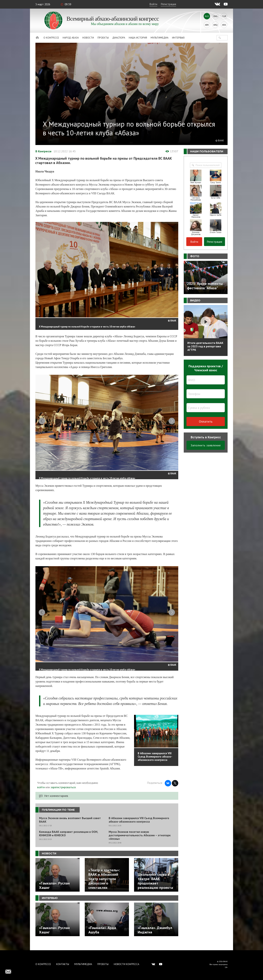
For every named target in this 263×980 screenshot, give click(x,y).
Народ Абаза (71, 38)
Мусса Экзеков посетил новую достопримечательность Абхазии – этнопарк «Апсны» (140, 842)
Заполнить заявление (206, 445)
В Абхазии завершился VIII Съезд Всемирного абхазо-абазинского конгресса (139, 827)
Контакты (63, 964)
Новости (88, 38)
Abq (215, 25)
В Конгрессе (43, 151)
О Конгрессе (51, 38)
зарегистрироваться (63, 794)
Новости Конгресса (126, 964)
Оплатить (206, 421)
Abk (207, 25)
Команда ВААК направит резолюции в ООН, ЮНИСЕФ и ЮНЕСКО (68, 840)
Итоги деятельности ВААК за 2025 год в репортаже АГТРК (205, 346)
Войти (153, 4)
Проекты (103, 38)
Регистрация (168, 4)
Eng (216, 16)
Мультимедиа (160, 38)
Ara (224, 25)
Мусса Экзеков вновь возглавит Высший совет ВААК (70, 827)
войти (41, 794)
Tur (224, 16)
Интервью (178, 38)
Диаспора (119, 38)
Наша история (138, 38)
